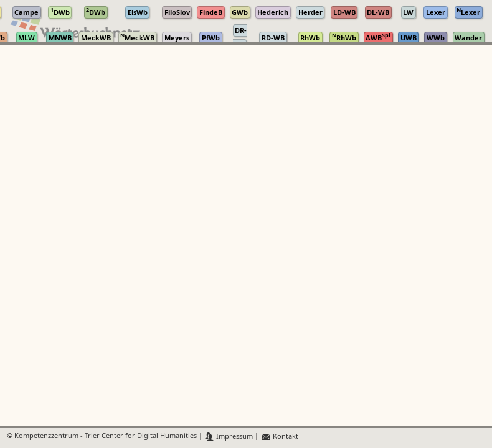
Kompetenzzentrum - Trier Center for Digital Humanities (106, 436)
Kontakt (279, 436)
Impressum (229, 436)
